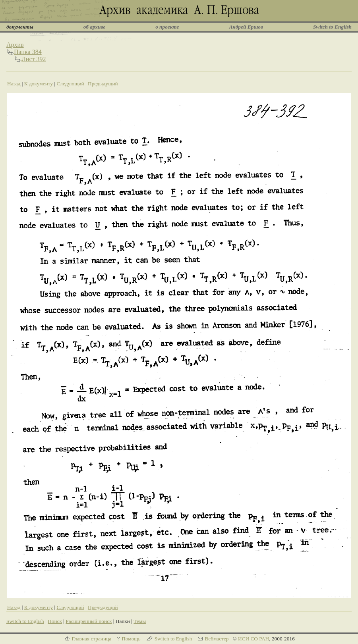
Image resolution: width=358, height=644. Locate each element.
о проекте (167, 27)
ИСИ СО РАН (254, 639)
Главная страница (91, 639)
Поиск (55, 621)
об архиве (95, 27)
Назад (14, 84)
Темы (140, 621)
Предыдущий (103, 84)
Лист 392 (34, 59)
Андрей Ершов (246, 27)
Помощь (131, 639)
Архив (15, 45)
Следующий (70, 84)
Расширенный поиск (89, 621)
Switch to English (332, 27)
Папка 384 (28, 52)
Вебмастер (217, 639)
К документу (39, 84)
